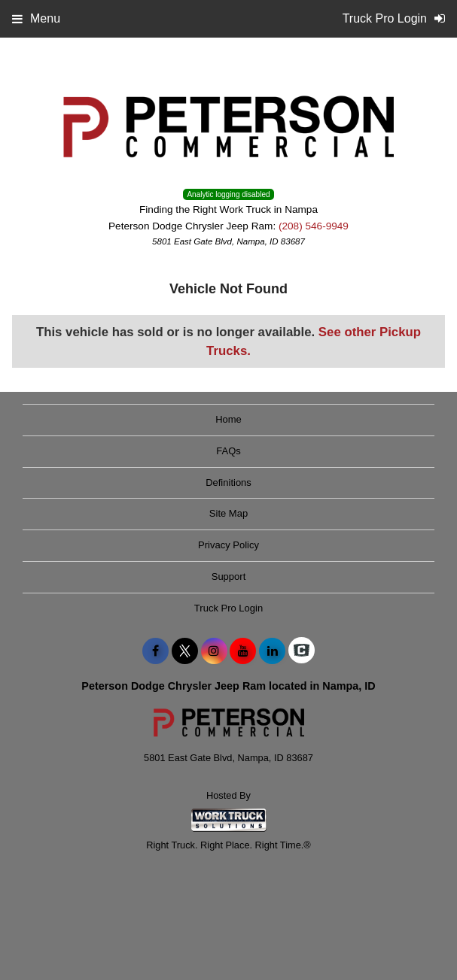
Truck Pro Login (228, 608)
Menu (36, 18)
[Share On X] (185, 651)
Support (229, 576)
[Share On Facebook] (155, 651)
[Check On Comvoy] (302, 651)
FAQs (228, 451)
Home (228, 419)
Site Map (228, 513)
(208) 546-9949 (314, 226)
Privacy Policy (228, 545)
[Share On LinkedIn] (272, 651)
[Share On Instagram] (214, 651)
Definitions (228, 482)
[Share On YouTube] (243, 651)
